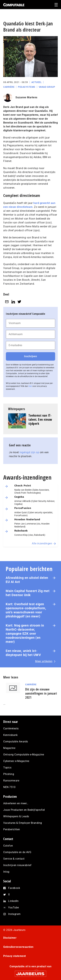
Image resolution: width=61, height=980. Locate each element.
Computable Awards (16, 742)
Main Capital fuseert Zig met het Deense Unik (28, 593)
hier (30, 386)
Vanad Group (47, 87)
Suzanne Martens (26, 97)
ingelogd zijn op (29, 452)
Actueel (37, 82)
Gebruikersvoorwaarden (18, 947)
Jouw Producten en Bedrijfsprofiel (24, 810)
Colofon (8, 846)
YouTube (14, 908)
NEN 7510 (9, 787)
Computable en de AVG (17, 852)
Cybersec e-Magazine (16, 761)
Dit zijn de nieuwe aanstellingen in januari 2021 (41, 693)
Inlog (6, 872)
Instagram (14, 914)
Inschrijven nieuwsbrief (17, 865)
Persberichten (12, 829)
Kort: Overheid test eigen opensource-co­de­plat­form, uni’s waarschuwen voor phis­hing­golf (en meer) (26, 610)
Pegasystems (27, 87)
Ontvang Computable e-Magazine (24, 755)
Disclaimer (10, 938)
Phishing (9, 774)
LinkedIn (13, 901)
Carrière (9, 87)
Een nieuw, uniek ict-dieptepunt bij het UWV (23, 653)
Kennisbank (10, 735)
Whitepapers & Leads (16, 816)
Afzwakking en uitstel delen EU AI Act (27, 580)
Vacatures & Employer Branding (23, 823)
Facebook (14, 888)
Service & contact (14, 859)
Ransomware (11, 781)
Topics (7, 768)
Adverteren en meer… (16, 803)
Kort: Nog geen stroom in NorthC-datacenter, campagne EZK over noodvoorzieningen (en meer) (25, 634)
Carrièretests (11, 728)
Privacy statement (15, 956)
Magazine (9, 748)
